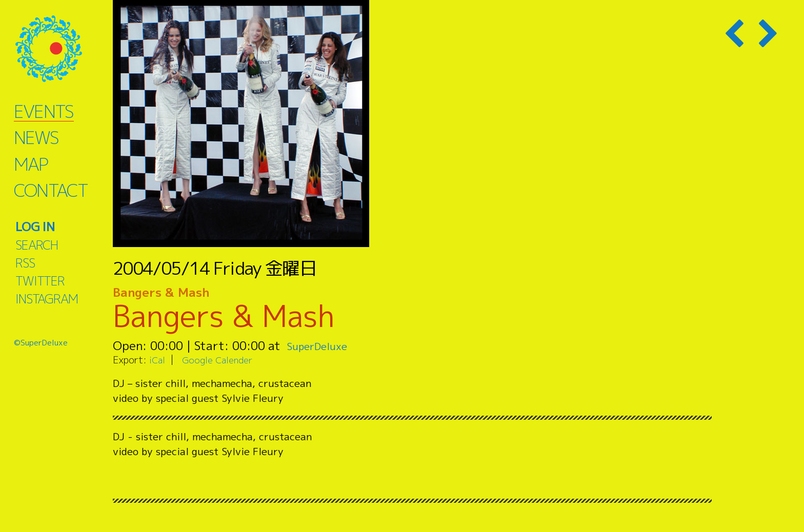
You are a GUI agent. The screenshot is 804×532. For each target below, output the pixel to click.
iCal (158, 360)
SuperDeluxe (322, 345)
